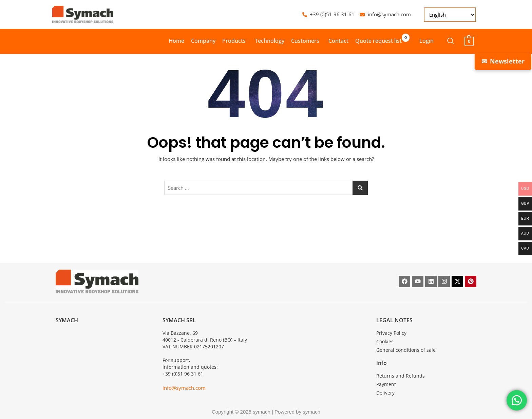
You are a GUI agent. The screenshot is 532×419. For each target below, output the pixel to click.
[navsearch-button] (447, 41)
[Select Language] (450, 15)
